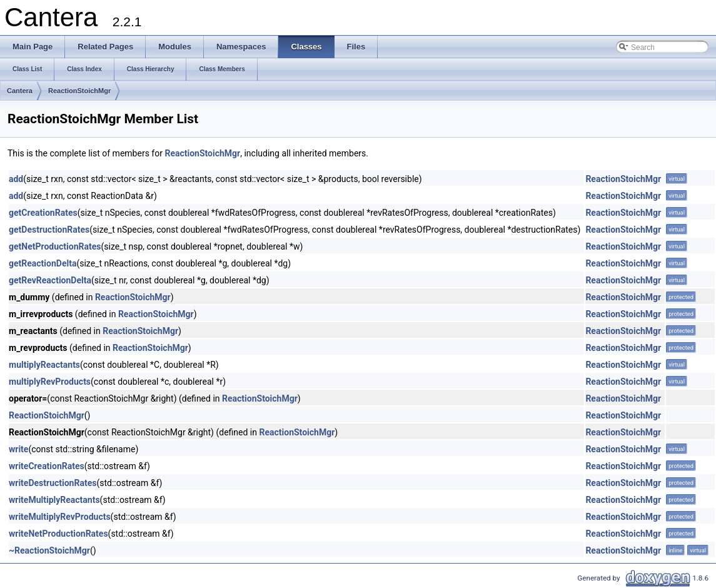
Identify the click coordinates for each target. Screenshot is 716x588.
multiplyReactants (44, 365)
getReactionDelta (43, 263)
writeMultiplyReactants (54, 500)
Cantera (20, 91)
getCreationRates (43, 213)
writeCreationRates (47, 466)
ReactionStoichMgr (79, 91)
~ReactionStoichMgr (49, 550)
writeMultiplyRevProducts (60, 517)
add (16, 179)
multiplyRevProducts (50, 382)
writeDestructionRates (53, 483)
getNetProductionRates (55, 246)
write (18, 449)
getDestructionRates (49, 230)
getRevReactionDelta (50, 280)
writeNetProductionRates (58, 534)
